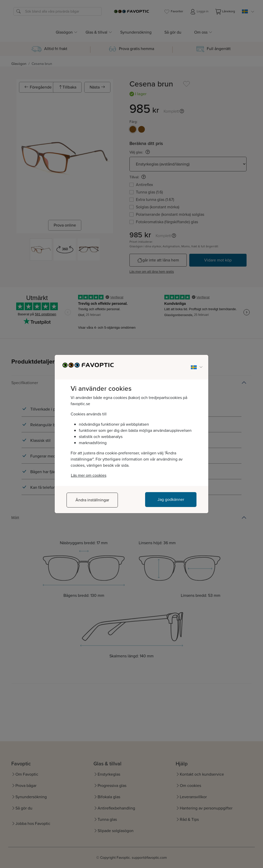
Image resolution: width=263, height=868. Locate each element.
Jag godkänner (171, 499)
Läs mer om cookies (89, 475)
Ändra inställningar (92, 500)
